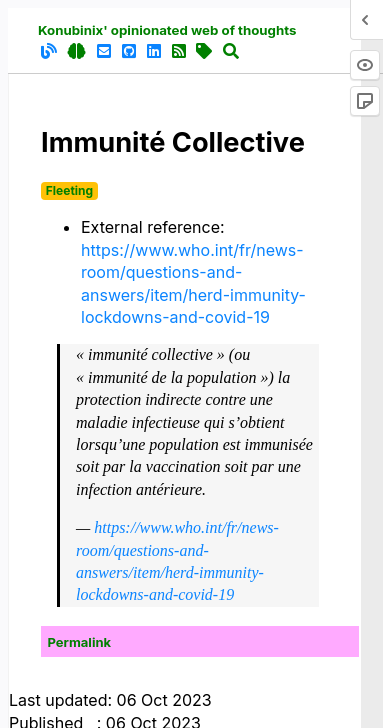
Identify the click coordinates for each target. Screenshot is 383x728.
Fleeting (69, 190)
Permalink (80, 642)
